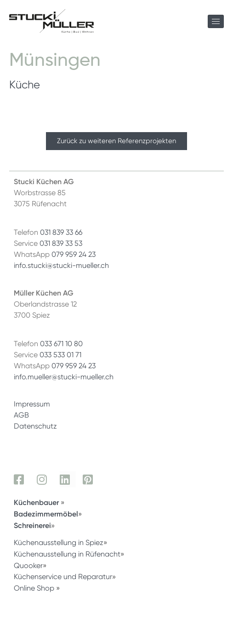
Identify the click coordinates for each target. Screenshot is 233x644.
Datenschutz (35, 426)
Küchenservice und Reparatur (63, 577)
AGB (21, 415)
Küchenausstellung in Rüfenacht (67, 554)
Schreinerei (32, 525)
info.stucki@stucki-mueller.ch (61, 265)
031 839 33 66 (61, 232)
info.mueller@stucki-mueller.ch (64, 377)
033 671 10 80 (61, 344)
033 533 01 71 (60, 355)
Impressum (32, 404)
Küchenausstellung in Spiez (59, 542)
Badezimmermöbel (46, 514)
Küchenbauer (37, 502)
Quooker (28, 566)
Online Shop (34, 588)
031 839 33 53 (61, 243)
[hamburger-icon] (216, 21)
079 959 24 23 (74, 254)
